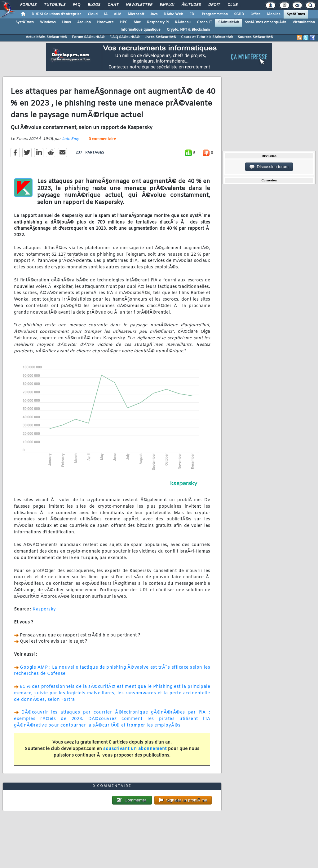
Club (232, 5)
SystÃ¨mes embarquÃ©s (266, 22)
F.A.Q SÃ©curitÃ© (124, 37)
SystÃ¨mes (296, 14)
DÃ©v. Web (173, 14)
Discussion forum (269, 167)
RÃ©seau (183, 22)
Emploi (167, 5)
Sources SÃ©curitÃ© (255, 37)
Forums (28, 5)
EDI (192, 14)
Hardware (105, 22)
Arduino (84, 22)
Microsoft (136, 14)
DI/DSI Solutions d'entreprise (57, 14)
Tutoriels (55, 5)
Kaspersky (44, 609)
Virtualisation (304, 22)
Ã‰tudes (191, 5)
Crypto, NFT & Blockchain (188, 30)
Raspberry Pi (158, 22)
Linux (66, 22)
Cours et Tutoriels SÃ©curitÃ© (207, 37)
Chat (113, 5)
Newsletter (139, 5)
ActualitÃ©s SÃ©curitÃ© (46, 37)
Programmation (215, 14)
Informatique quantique (141, 30)
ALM (118, 14)
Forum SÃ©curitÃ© (88, 37)
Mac (137, 22)
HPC (124, 22)
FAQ (77, 5)
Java (154, 14)
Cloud (93, 14)
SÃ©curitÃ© (228, 22)
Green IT (204, 22)
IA (106, 14)
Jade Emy (70, 139)
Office (256, 14)
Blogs (94, 5)
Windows (48, 22)
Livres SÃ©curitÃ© (160, 37)
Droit (214, 5)
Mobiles (274, 14)
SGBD (239, 14)
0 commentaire (102, 139)
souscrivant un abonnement (135, 749)
